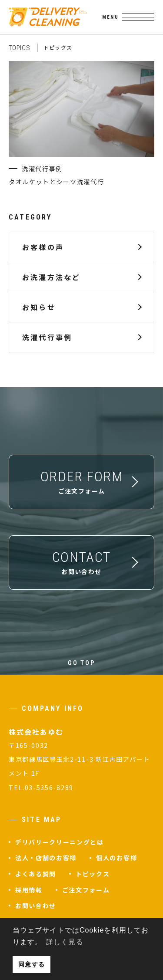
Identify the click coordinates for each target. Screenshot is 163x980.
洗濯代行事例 (47, 337)
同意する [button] (31, 964)
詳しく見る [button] (65, 942)
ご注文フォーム (86, 890)
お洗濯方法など (51, 277)
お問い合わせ (36, 906)
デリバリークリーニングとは (60, 842)
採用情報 (29, 890)
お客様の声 (43, 247)
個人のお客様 (116, 858)
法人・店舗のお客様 (46, 858)
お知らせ (39, 307)
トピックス (93, 874)
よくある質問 (36, 874)
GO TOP (81, 663)
